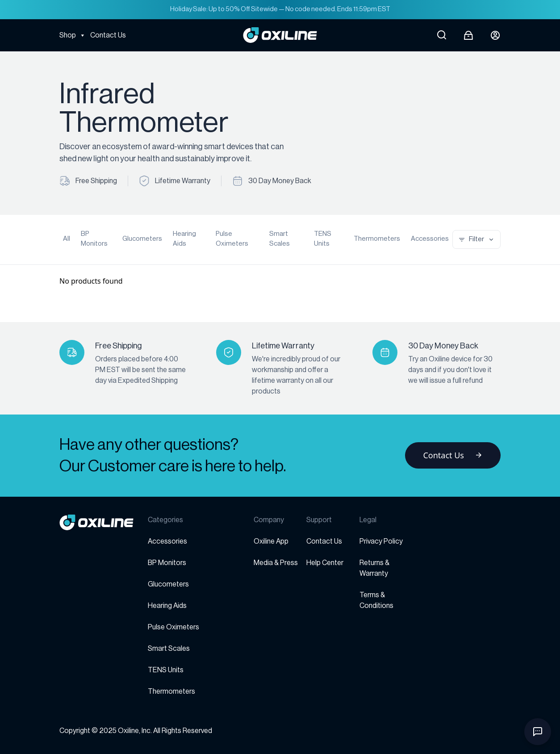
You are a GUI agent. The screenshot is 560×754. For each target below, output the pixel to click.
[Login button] (495, 35)
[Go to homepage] (104, 522)
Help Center (325, 563)
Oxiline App (271, 541)
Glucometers (142, 239)
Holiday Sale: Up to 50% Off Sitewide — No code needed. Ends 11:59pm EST (280, 9)
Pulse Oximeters (232, 239)
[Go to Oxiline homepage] (280, 35)
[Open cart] (468, 35)
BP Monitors (94, 239)
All (67, 239)
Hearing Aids (184, 239)
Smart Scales (280, 239)
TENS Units (323, 239)
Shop (73, 35)
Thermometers (377, 239)
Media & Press (276, 563)
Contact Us (108, 35)
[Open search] (442, 35)
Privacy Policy (381, 541)
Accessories (430, 239)
